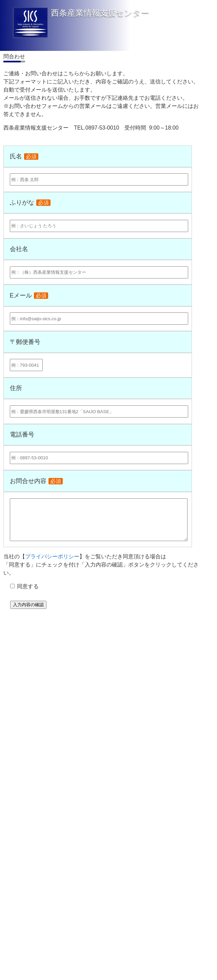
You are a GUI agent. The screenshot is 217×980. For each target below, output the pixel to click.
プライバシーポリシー (52, 556)
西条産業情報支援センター (100, 13)
